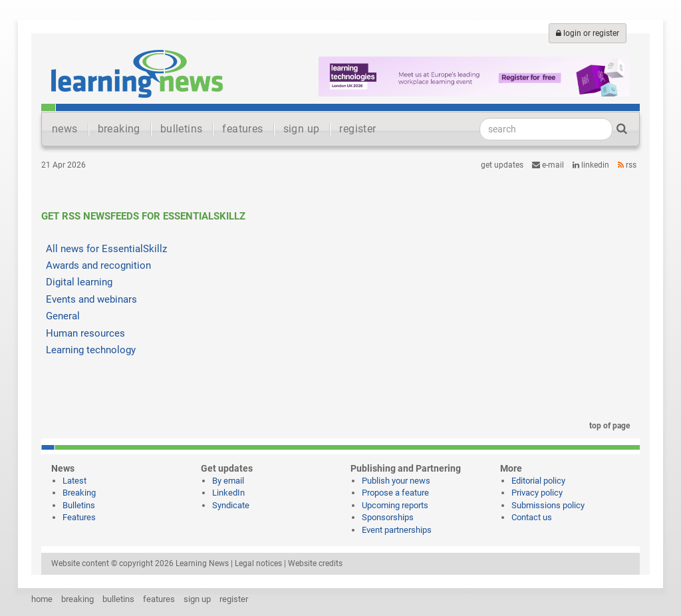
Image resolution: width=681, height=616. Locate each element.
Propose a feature (395, 493)
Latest (74, 481)
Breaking (79, 493)
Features (79, 517)
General (63, 316)
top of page (607, 426)
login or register (588, 33)
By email (228, 481)
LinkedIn (591, 165)
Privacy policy (537, 493)
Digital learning (79, 282)
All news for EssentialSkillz (106, 249)
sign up (302, 129)
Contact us (532, 517)
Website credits (315, 563)
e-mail (548, 165)
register (357, 129)
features (242, 129)
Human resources (85, 333)
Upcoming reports (395, 505)
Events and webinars (91, 299)
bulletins (182, 129)
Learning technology (91, 350)
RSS (627, 165)
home (42, 599)
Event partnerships (397, 530)
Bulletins (79, 505)
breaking (119, 129)
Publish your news (396, 481)
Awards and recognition (98, 265)
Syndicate (231, 505)
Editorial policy (538, 481)
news (65, 129)
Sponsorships (388, 517)
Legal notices (258, 563)
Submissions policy (548, 505)
